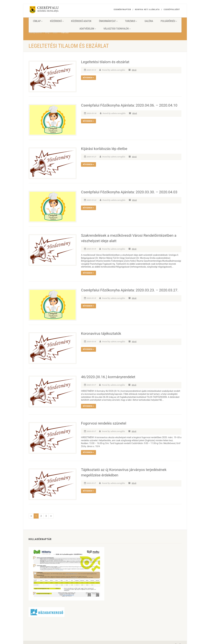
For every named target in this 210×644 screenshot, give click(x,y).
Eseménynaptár (122, 10)
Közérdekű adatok (81, 21)
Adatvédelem (88, 29)
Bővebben (88, 78)
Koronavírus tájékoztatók (101, 332)
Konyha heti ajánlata (147, 10)
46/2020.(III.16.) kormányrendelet (108, 375)
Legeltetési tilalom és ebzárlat (105, 62)
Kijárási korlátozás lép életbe (104, 148)
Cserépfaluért (172, 10)
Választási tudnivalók (117, 29)
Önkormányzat (108, 21)
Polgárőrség (169, 21)
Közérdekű (57, 21)
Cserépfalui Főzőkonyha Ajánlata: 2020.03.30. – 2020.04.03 (129, 191)
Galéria (149, 21)
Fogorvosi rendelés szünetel (104, 421)
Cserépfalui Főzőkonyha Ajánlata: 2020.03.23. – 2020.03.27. (130, 289)
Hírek (134, 70)
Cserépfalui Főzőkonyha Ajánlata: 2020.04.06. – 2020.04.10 (129, 105)
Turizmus (131, 21)
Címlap (38, 21)
